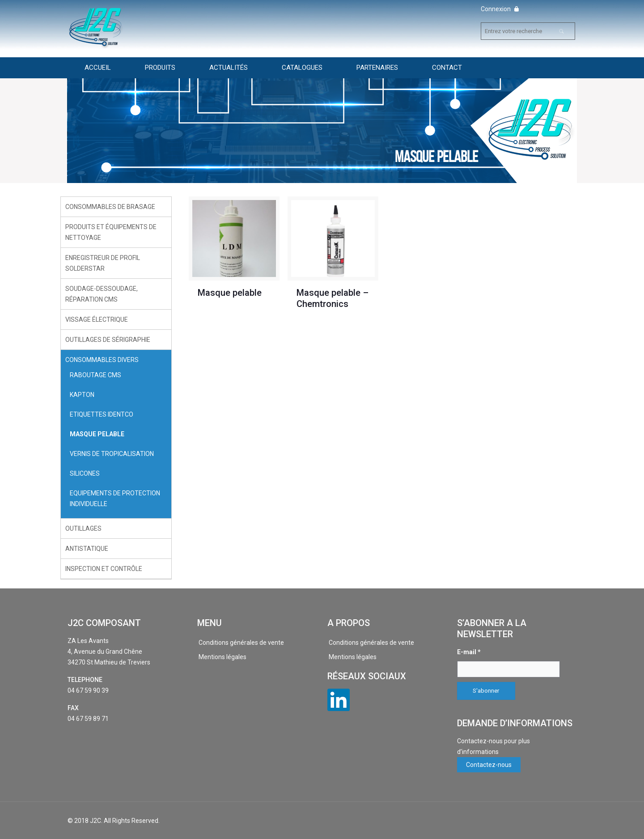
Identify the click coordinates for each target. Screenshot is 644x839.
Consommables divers (102, 360)
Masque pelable (230, 293)
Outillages (83, 528)
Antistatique (87, 549)
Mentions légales (222, 657)
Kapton (82, 395)
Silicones (85, 473)
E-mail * (469, 652)
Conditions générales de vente (241, 643)
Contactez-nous (489, 765)
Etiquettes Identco (102, 414)
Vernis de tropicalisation (112, 454)
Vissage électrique (97, 319)
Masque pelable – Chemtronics (333, 298)
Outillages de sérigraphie (108, 340)
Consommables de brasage (110, 207)
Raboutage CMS (95, 375)
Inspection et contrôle (104, 569)
